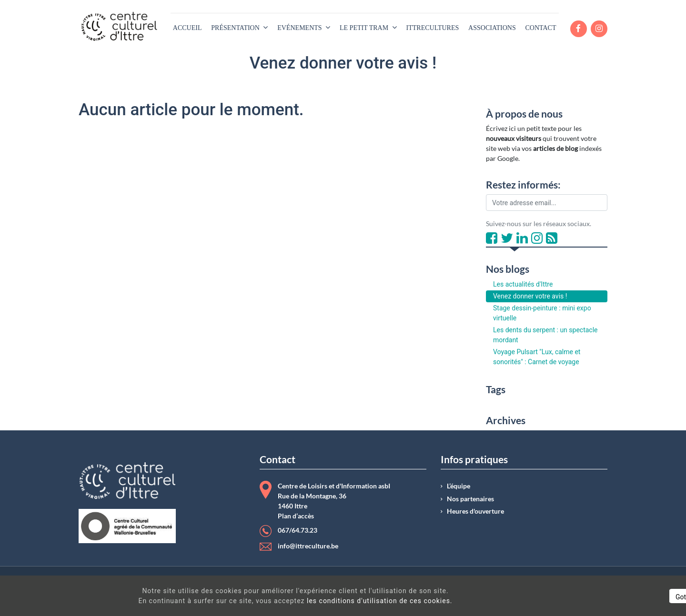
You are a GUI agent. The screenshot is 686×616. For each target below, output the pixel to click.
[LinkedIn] (522, 238)
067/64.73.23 (298, 530)
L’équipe (459, 486)
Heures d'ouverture (475, 511)
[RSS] (552, 238)
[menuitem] (187, 28)
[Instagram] (537, 238)
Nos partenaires (470, 499)
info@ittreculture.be (308, 546)
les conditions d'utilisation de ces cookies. (345, 601)
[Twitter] (507, 238)
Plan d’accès (296, 516)
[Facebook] (492, 238)
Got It (596, 597)
